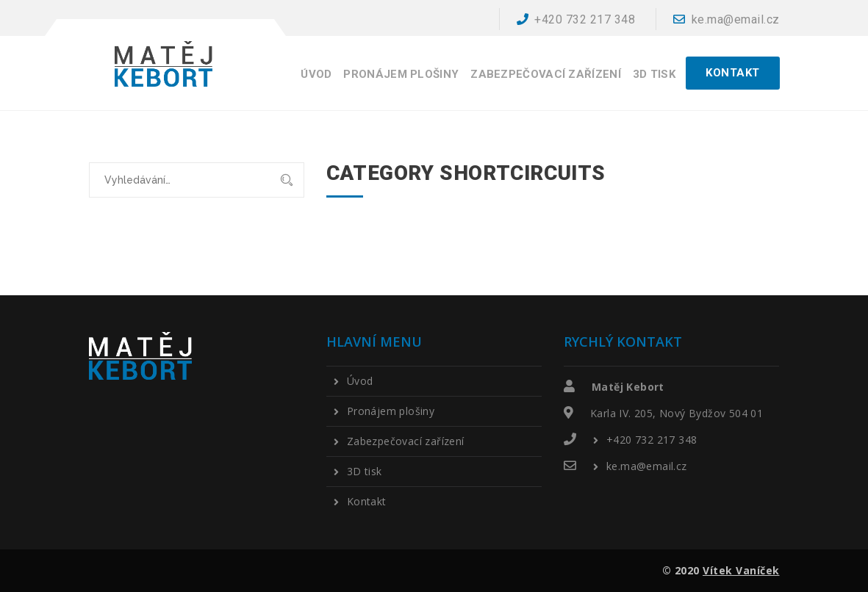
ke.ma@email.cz (727, 19)
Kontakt (367, 502)
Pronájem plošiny (401, 75)
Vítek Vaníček (741, 570)
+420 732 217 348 (576, 19)
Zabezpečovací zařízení (546, 75)
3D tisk (654, 75)
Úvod (316, 75)
